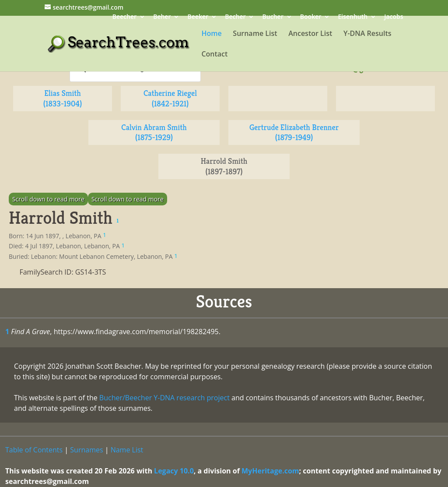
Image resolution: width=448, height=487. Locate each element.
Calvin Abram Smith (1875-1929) (154, 132)
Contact (214, 55)
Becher (235, 17)
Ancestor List (310, 34)
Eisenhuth (353, 17)
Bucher (273, 17)
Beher (162, 17)
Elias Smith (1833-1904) (63, 98)
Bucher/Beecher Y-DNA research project (164, 398)
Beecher (124, 17)
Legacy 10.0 (174, 471)
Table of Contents (34, 450)
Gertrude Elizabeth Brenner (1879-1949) (294, 132)
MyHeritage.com (270, 471)
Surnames (86, 450)
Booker (311, 17)
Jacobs (394, 17)
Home (211, 34)
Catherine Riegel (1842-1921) (170, 98)
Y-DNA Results (367, 34)
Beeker (198, 17)
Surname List (255, 34)
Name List (127, 450)
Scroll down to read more (48, 199)
